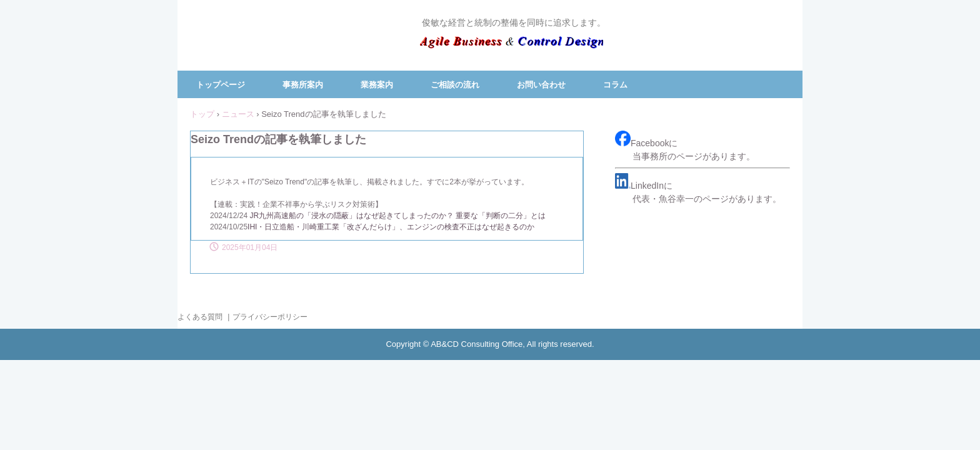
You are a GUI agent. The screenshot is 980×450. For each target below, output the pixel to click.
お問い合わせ (541, 85)
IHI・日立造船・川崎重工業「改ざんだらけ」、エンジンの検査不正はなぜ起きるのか (391, 227)
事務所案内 (303, 85)
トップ (202, 114)
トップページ (221, 85)
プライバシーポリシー (270, 317)
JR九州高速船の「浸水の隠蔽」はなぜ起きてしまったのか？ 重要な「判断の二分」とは (397, 216)
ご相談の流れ (455, 85)
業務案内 (377, 85)
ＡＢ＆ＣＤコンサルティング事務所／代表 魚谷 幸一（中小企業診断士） (512, 45)
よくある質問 (200, 317)
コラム (615, 85)
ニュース (238, 114)
